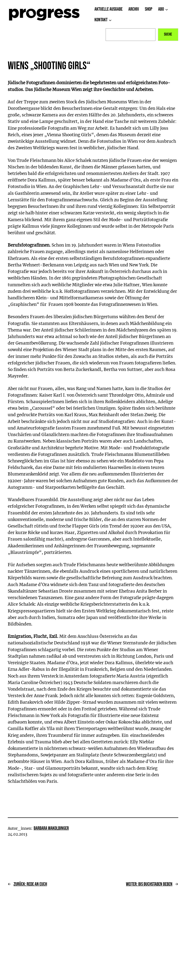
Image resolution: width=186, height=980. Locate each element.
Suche (168, 34)
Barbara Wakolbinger (51, 828)
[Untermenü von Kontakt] (110, 20)
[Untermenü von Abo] (167, 9)
